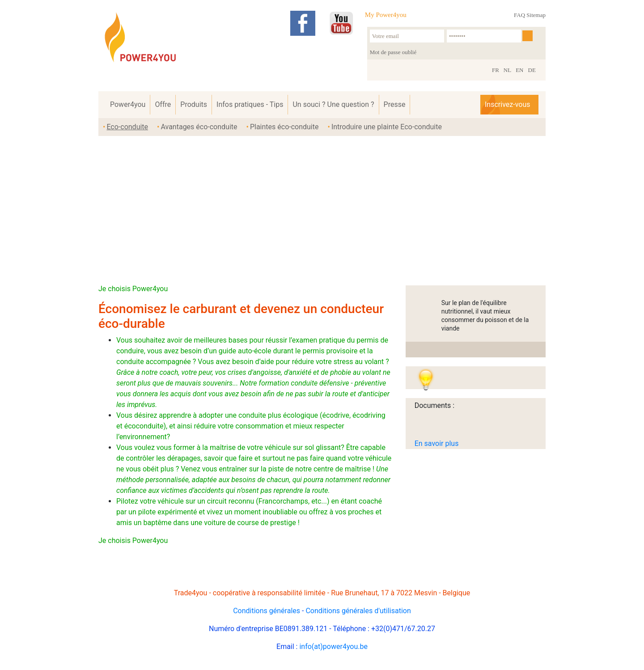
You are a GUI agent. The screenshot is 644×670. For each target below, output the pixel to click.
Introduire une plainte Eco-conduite (387, 127)
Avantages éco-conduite (199, 127)
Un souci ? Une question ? (333, 104)
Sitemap (536, 15)
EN (519, 70)
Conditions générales (267, 611)
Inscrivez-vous (507, 104)
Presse (395, 104)
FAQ (519, 15)
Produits (194, 104)
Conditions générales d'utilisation (358, 611)
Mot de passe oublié (393, 52)
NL (507, 70)
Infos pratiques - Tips (250, 104)
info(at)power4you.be (333, 647)
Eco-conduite (127, 127)
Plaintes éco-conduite (284, 127)
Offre (163, 104)
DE (532, 70)
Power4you (128, 104)
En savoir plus (437, 443)
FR (496, 70)
